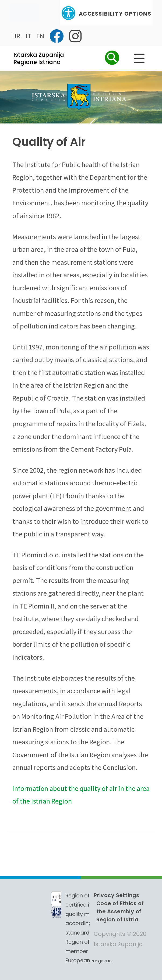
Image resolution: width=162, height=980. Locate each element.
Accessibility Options (106, 13)
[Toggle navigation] (24, 13)
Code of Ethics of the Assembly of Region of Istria (120, 911)
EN (40, 36)
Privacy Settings (116, 895)
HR (16, 36)
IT (28, 36)
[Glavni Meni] (139, 58)
